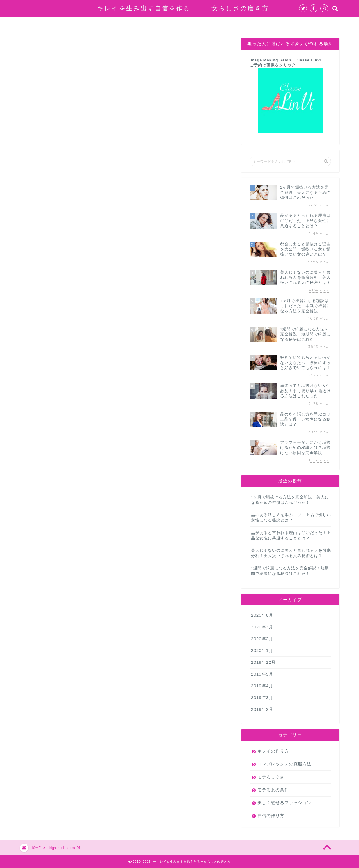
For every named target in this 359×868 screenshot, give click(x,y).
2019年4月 (262, 686)
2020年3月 (262, 627)
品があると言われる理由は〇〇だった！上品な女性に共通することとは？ (291, 535)
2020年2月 (262, 639)
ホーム (59, 24)
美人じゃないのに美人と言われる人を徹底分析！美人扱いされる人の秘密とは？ (291, 553)
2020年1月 (262, 650)
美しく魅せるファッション (284, 803)
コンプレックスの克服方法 (148, 24)
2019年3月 (262, 698)
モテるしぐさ (271, 777)
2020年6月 (262, 615)
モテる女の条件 (204, 24)
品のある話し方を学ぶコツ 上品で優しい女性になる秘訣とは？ (291, 517)
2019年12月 (264, 662)
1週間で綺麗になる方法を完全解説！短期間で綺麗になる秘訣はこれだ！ (290, 571)
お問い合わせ (293, 24)
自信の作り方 (93, 24)
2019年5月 (262, 674)
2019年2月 (262, 709)
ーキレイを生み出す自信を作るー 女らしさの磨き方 (179, 8)
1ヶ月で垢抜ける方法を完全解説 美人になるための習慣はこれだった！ (290, 500)
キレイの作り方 (250, 24)
